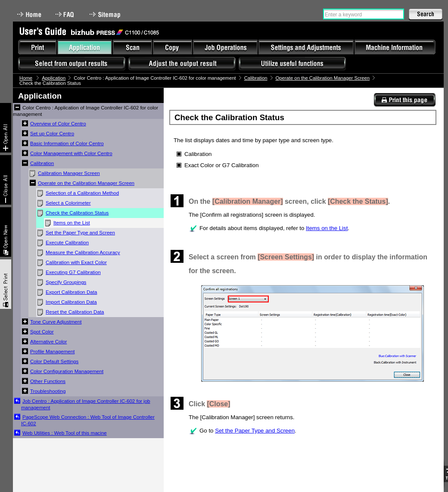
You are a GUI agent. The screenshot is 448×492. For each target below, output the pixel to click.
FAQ (65, 14)
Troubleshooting (48, 391)
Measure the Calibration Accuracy (83, 252)
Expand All (6, 128)
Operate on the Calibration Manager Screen (323, 78)
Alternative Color (48, 342)
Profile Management (52, 352)
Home (29, 14)
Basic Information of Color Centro (67, 143)
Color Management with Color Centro (71, 153)
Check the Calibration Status (77, 213)
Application (54, 78)
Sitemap (106, 14)
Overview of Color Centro (58, 124)
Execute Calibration (67, 243)
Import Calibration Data (71, 302)
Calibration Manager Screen (69, 173)
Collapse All (6, 180)
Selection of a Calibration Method (82, 193)
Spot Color (42, 332)
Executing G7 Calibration (73, 272)
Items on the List (72, 223)
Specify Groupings (66, 282)
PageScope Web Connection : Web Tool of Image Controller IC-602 (88, 420)
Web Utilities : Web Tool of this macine (65, 433)
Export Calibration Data (71, 292)
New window (6, 232)
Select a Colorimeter (68, 203)
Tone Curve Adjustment (56, 322)
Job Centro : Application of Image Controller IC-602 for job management (86, 404)
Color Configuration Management (67, 371)
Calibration (256, 78)
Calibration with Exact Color (76, 262)
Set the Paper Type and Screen (80, 233)
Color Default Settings (54, 361)
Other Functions (48, 381)
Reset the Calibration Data (75, 312)
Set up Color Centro (52, 134)
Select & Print (6, 284)
